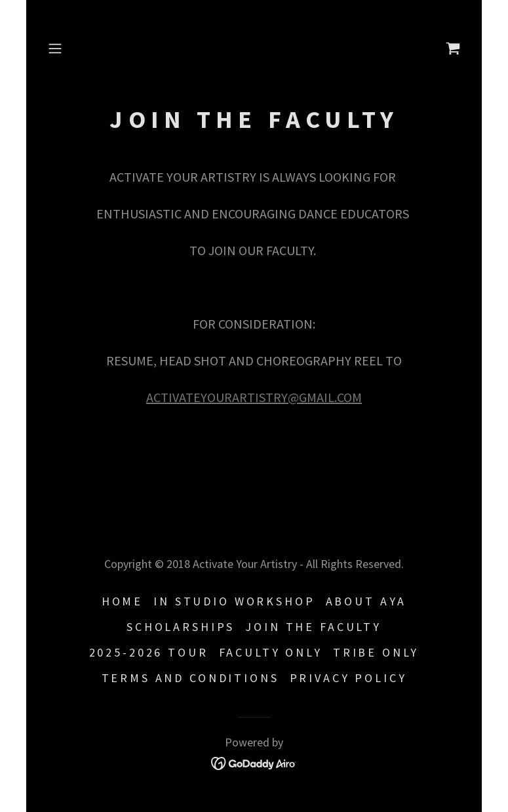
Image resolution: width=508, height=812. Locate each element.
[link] (453, 49)
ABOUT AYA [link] (366, 601)
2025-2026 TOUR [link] (149, 652)
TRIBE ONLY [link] (376, 652)
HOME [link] (122, 601)
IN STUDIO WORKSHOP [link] (234, 601)
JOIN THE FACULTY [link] (313, 627)
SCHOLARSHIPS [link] (181, 627)
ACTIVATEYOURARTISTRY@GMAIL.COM (254, 397)
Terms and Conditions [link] (190, 678)
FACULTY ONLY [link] (271, 652)
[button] (74, 49)
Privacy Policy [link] (348, 678)
